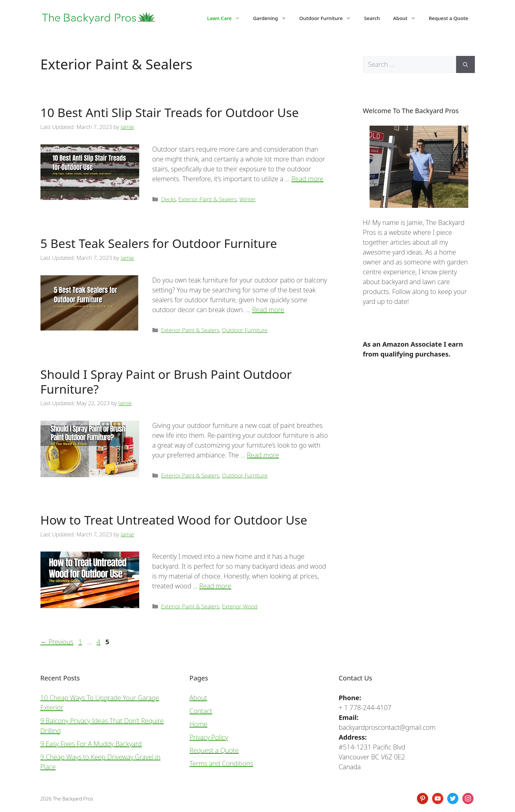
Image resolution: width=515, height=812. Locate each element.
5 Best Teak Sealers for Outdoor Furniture (159, 243)
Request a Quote (449, 18)
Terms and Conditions (221, 763)
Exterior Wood (240, 606)
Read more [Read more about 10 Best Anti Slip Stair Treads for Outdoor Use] (308, 179)
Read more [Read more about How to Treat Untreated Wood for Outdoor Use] (215, 586)
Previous (57, 642)
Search (372, 18)
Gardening (273, 18)
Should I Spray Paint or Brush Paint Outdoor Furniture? (166, 381)
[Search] (465, 64)
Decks (169, 199)
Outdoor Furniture (329, 18)
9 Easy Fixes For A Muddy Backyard (91, 744)
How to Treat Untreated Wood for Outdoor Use (174, 520)
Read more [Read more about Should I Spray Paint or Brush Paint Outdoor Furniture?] (263, 455)
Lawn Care (227, 18)
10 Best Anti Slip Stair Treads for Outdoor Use (170, 112)
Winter (247, 199)
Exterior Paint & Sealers (208, 199)
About (408, 18)
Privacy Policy (209, 737)
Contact (201, 711)
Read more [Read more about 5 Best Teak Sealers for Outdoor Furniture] (268, 310)
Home (198, 724)
